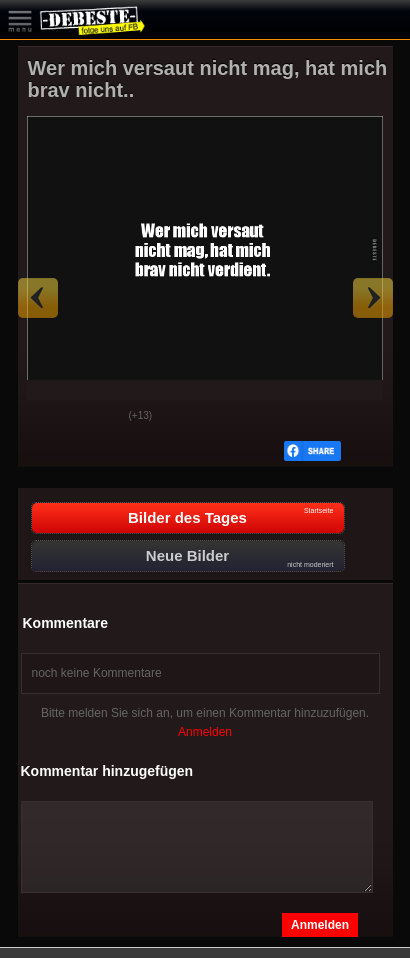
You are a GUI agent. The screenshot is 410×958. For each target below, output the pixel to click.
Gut (49, 417)
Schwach (99, 417)
